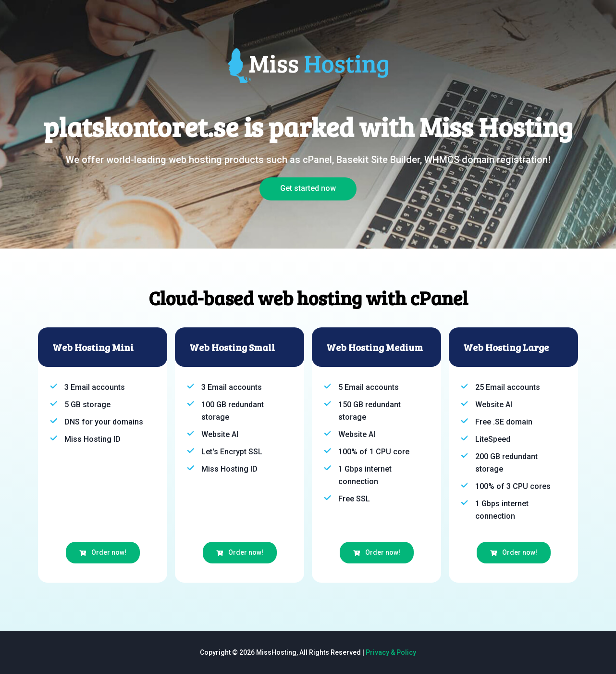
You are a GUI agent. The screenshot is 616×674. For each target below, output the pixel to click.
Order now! (103, 552)
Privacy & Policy (391, 652)
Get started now (308, 188)
